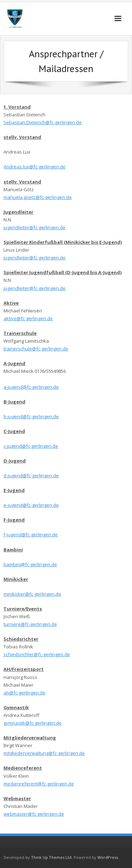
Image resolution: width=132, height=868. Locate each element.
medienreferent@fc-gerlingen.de (39, 784)
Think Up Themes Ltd (51, 857)
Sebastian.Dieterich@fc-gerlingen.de (43, 122)
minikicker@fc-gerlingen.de (32, 594)
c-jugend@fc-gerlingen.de (31, 446)
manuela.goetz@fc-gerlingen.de (38, 197)
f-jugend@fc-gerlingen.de (31, 535)
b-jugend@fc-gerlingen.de (31, 416)
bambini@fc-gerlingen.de (30, 564)
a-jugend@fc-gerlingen (28, 387)
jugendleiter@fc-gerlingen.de (34, 227)
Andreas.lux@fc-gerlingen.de (34, 167)
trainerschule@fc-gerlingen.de (36, 349)
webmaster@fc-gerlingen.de (34, 814)
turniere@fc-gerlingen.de (30, 624)
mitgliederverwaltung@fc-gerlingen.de (44, 753)
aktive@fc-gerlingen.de (28, 318)
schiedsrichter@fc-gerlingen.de (37, 654)
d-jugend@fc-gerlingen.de (31, 475)
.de (55, 387)
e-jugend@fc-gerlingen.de (31, 505)
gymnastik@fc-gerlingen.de (33, 723)
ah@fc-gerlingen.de (24, 693)
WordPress (108, 857)
